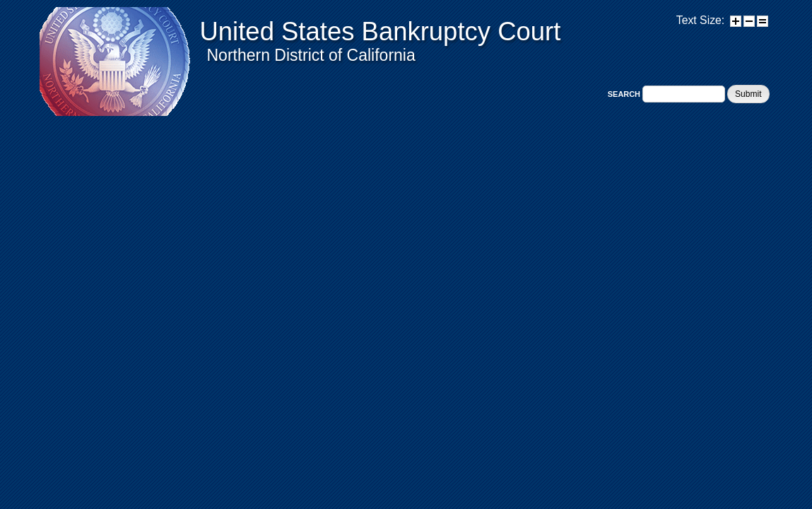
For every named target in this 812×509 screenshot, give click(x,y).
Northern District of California (311, 55)
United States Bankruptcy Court (381, 31)
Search (625, 94)
